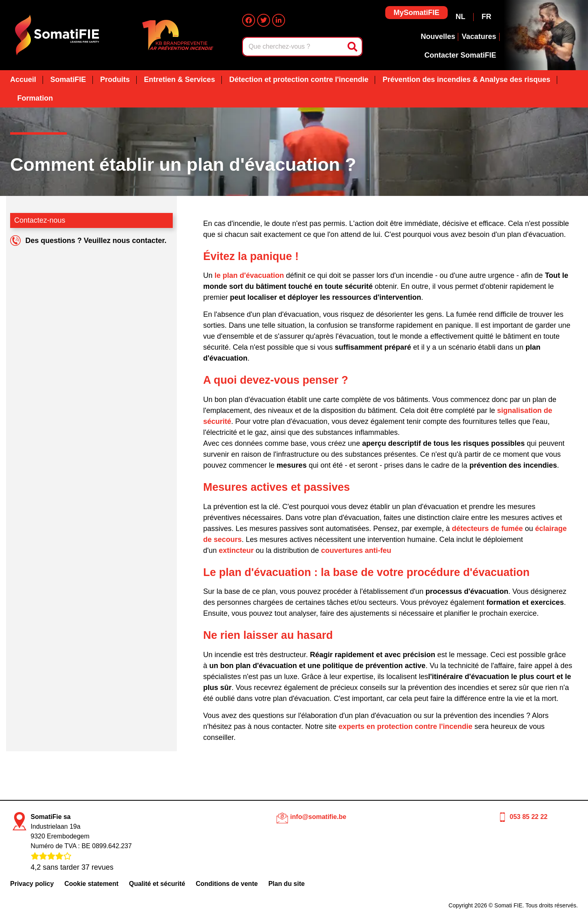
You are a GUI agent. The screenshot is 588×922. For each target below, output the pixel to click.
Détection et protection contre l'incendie (299, 80)
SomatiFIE (68, 80)
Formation (35, 98)
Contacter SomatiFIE (460, 55)
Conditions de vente (227, 884)
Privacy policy (32, 884)
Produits (115, 80)
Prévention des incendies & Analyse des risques (466, 80)
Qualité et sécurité (157, 884)
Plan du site (287, 884)
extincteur (236, 550)
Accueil (23, 80)
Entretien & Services (179, 80)
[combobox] (294, 47)
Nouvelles (438, 37)
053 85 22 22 (529, 817)
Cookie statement (91, 884)
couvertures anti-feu (356, 550)
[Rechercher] (353, 47)
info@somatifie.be (318, 817)
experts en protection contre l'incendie (406, 726)
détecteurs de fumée (487, 529)
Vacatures (479, 37)
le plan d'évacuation (249, 275)
